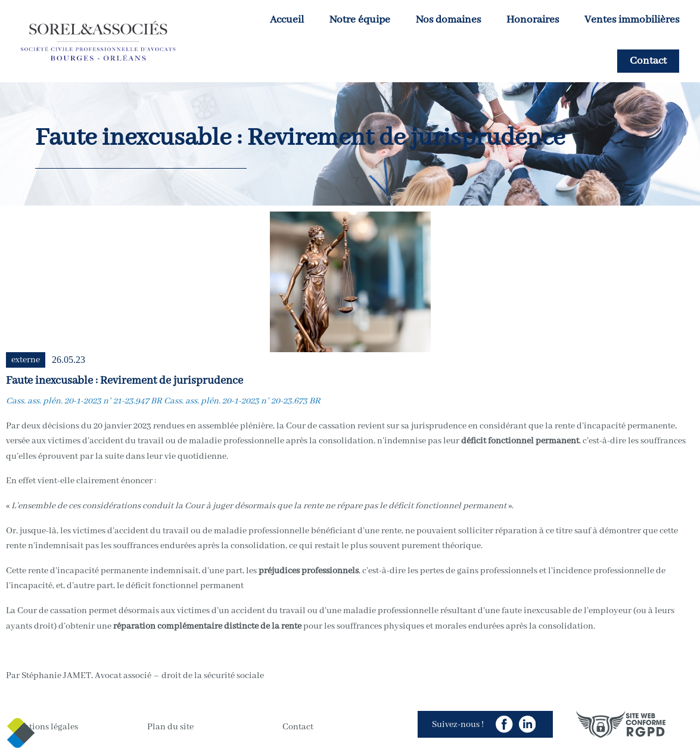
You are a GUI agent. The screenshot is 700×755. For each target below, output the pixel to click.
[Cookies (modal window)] (21, 734)
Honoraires (533, 20)
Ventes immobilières (632, 20)
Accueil (287, 20)
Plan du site (170, 727)
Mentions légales (45, 727)
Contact (648, 61)
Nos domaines (448, 20)
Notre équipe (360, 20)
